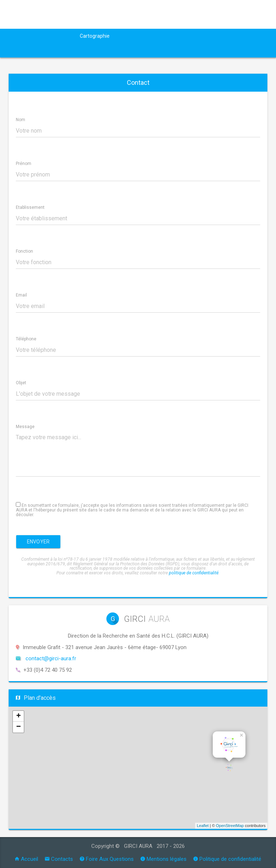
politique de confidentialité (194, 573)
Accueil (26, 859)
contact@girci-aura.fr (51, 658)
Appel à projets (137, 36)
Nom (20, 120)
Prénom (24, 164)
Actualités (61, 36)
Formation (234, 36)
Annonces (58, 50)
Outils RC (22, 50)
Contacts (59, 859)
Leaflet (203, 826)
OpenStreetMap (230, 826)
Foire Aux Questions (107, 859)
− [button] (19, 727)
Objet (21, 383)
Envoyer (38, 542)
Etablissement (30, 207)
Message (25, 427)
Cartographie (95, 36)
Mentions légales (164, 859)
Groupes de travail (188, 36)
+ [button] (19, 716)
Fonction (24, 251)
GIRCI (33, 36)
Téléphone (26, 339)
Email (21, 295)
